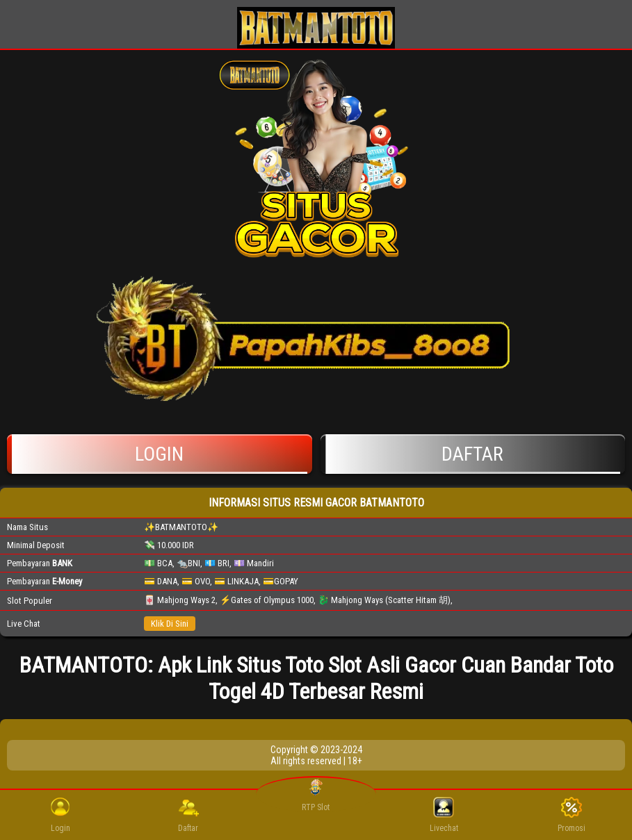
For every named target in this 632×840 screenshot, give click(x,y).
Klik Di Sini (170, 624)
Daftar (473, 454)
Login (160, 454)
